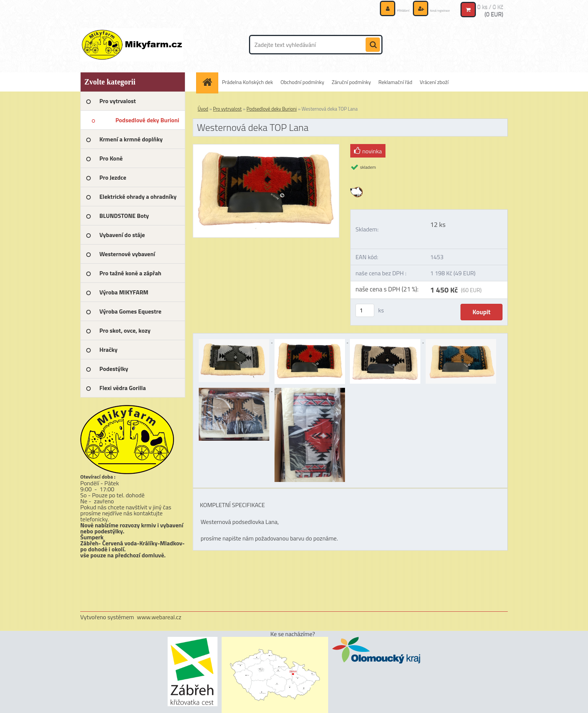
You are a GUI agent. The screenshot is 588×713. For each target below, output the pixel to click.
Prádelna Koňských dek (247, 82)
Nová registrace (432, 9)
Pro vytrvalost (227, 109)
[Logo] (132, 45)
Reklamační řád (395, 82)
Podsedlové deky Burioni (271, 109)
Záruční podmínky (352, 82)
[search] (373, 45)
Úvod (203, 109)
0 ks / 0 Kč (490, 6)
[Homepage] (210, 82)
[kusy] (365, 310)
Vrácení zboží (434, 82)
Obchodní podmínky (302, 82)
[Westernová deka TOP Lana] (266, 147)
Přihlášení (384, 9)
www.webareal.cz (159, 617)
